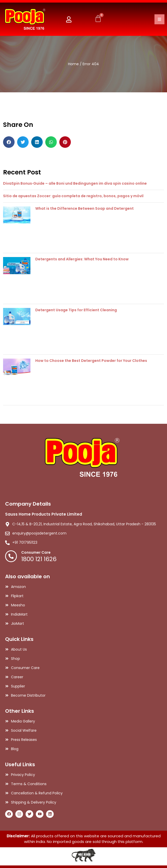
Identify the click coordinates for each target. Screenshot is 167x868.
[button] (9, 142)
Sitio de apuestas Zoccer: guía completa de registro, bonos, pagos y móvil (73, 196)
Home (73, 64)
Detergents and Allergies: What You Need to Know (82, 259)
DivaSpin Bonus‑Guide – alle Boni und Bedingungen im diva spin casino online (75, 183)
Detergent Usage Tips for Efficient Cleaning (76, 310)
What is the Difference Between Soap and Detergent (85, 208)
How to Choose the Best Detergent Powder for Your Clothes (91, 361)
